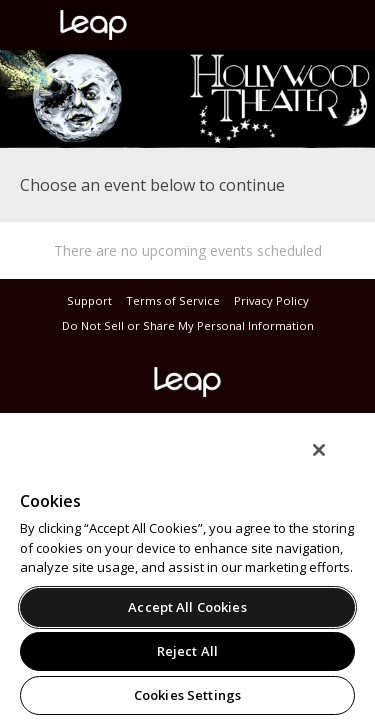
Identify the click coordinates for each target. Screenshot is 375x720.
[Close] (333, 463)
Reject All (187, 651)
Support (89, 300)
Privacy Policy (271, 300)
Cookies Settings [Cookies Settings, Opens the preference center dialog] (187, 695)
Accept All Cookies (187, 607)
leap (160, 25)
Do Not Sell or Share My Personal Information (188, 325)
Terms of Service (173, 300)
